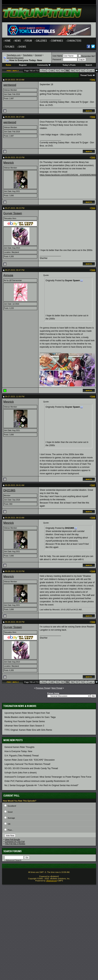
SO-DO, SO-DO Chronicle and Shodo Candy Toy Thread (31, 768)
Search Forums (12, 851)
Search (89, 65)
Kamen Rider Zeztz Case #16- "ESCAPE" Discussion (30, 760)
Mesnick (9, 163)
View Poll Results (12, 839)
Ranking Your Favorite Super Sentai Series (25, 721)
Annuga (8, 275)
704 (62, 71)
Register (23, 65)
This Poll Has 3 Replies (15, 844)
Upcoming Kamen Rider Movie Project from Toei (27, 713)
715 (82, 71)
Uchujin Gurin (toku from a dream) (20, 773)
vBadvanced (51, 881)
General (38, 55)
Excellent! (12, 806)
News (18, 41)
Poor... (10, 830)
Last (91, 71)
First (43, 71)
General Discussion (15, 58)
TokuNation (28, 55)
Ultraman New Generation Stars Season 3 (24, 726)
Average (11, 818)
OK (9, 824)
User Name (57, 56)
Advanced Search (14, 860)
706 (72, 71)
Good (10, 812)
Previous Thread (43, 688)
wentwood (10, 85)
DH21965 (9, 490)
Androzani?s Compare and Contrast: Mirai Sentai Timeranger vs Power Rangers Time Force (48, 777)
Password (57, 60)
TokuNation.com (14, 55)
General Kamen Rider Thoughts (19, 747)
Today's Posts (69, 65)
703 (57, 71)
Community (44, 65)
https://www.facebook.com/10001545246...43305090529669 (68, 175)
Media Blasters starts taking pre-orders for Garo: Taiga (30, 717)
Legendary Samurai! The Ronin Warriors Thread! (27, 764)
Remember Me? (87, 56)
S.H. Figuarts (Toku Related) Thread (22, 756)
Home (8, 41)
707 (77, 71)
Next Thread (57, 688)
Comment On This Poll (15, 842)
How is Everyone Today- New (18, 751)
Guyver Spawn (13, 213)
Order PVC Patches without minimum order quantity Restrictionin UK (37, 781)
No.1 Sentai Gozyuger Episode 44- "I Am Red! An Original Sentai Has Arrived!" (41, 785)
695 (52, 71)
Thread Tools (86, 75)
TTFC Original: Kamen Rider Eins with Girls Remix (28, 730)
